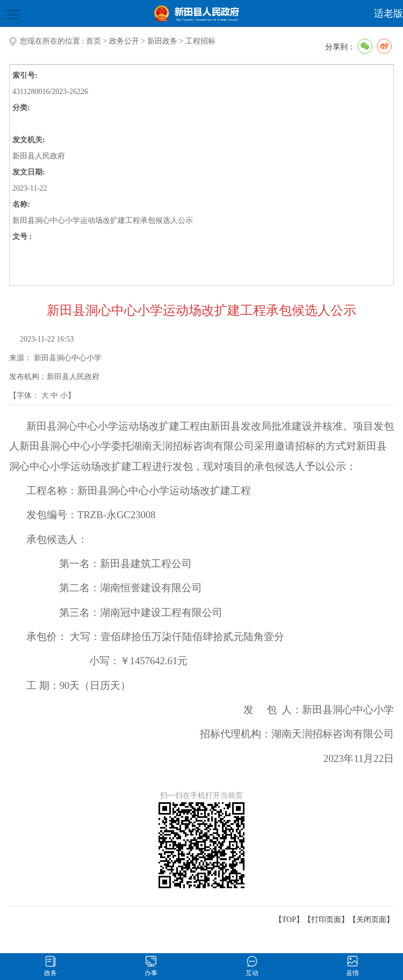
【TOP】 (289, 920)
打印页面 (326, 920)
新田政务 (162, 41)
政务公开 (124, 41)
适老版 (388, 13)
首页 (93, 41)
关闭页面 (371, 920)
